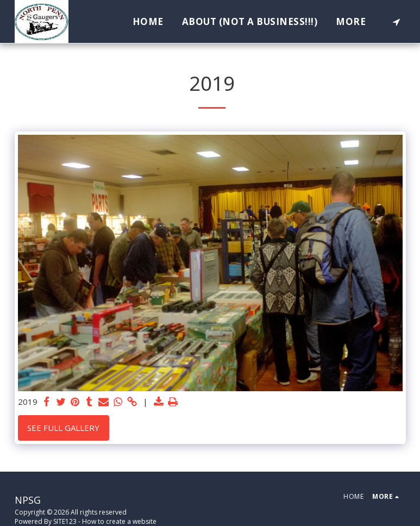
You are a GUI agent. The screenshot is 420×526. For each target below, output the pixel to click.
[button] (396, 22)
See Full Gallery (63, 428)
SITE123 (65, 521)
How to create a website (119, 521)
